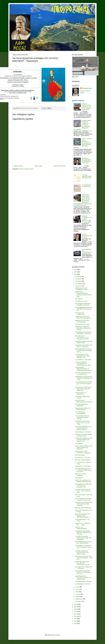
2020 (75, 607)
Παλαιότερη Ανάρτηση (59, 166)
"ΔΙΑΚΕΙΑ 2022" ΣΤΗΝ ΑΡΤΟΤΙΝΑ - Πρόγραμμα (83, 452)
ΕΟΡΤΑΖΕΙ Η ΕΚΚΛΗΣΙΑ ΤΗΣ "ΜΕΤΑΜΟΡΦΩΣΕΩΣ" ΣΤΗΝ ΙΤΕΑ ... (84, 558)
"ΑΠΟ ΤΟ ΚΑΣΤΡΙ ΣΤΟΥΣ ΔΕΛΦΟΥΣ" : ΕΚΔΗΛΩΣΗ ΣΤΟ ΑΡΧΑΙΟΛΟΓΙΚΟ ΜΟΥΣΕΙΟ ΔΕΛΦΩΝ (83, 143)
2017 (75, 614)
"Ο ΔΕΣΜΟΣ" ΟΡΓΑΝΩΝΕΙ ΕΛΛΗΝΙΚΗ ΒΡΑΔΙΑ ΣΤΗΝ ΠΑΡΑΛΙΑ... (83, 533)
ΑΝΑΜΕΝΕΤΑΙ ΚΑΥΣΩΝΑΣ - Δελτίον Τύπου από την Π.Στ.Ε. (83, 423)
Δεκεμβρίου (79, 276)
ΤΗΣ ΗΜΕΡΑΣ (79, 299)
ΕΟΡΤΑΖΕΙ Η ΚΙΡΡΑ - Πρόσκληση (81, 475)
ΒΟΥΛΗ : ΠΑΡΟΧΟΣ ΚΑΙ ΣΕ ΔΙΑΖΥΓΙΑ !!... (87, 236)
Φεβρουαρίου (79, 599)
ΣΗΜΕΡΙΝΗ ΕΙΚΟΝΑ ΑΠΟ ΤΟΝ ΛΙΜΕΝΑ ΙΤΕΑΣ (84, 342)
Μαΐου (77, 592)
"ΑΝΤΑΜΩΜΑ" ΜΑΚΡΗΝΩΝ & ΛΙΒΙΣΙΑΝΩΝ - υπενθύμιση (83, 333)
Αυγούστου (79, 286)
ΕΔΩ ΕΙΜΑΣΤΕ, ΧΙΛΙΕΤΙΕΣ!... (83, 458)
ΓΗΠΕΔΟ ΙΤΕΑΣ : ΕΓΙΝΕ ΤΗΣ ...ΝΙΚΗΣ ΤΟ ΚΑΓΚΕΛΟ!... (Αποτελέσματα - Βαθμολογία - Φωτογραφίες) (82, 125)
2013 (75, 624)
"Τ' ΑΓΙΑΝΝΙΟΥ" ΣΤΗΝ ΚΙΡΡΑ (83, 360)
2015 (75, 619)
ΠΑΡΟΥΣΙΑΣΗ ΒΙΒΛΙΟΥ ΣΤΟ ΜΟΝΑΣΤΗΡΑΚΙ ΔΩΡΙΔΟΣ (83, 481)
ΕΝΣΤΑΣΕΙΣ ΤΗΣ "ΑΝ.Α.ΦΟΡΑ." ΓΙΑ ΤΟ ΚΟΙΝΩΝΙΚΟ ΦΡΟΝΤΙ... (82, 337)
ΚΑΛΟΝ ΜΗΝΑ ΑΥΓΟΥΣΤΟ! (83, 584)
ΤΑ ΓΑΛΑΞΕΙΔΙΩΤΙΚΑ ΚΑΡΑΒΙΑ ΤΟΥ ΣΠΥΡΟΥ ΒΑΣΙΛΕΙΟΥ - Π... (84, 384)
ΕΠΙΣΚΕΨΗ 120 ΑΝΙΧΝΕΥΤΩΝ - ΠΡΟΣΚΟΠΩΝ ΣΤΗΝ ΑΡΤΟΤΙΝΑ (84, 504)
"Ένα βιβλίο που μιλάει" (81, 301)
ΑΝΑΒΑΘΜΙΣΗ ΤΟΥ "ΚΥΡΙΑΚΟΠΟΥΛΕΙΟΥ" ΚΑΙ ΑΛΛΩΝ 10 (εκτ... (83, 578)
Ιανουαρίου (79, 601)
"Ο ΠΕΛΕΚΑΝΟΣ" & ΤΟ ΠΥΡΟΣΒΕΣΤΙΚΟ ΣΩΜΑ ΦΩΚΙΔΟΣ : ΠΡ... (82, 356)
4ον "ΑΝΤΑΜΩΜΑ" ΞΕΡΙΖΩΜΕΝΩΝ (80, 413)
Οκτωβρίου (79, 281)
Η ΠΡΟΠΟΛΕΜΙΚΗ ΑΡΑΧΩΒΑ (83, 582)
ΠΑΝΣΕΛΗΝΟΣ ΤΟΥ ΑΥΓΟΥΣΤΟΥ (81, 394)
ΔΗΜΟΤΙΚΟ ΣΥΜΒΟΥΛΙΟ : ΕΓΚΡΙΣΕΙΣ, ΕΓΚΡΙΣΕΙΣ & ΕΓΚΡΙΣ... (83, 328)
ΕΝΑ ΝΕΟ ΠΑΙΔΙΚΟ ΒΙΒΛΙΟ (83, 460)
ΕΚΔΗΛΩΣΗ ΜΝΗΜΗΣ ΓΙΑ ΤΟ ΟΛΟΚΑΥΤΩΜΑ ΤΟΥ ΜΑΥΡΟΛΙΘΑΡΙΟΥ (83, 428)
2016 (75, 616)
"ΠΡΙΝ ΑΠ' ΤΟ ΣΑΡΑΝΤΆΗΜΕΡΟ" (81, 528)
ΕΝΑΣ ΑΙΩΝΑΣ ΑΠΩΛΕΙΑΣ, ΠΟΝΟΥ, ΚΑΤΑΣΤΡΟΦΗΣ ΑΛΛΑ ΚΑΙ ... (83, 572)
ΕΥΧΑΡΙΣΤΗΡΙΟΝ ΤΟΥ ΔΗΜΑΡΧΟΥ (81, 405)
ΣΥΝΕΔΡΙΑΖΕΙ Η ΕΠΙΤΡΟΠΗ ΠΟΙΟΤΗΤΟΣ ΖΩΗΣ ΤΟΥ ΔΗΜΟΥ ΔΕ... (83, 389)
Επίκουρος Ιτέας (87, 88)
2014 (75, 621)
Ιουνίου (78, 589)
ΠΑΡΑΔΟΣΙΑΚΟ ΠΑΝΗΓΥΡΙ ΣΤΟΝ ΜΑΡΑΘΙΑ (83, 409)
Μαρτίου (78, 597)
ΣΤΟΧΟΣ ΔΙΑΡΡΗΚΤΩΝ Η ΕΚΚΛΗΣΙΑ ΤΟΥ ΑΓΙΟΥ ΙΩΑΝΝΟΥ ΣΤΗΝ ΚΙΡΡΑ (87, 107)
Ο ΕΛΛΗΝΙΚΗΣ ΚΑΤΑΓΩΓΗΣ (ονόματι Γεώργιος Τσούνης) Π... (83, 547)
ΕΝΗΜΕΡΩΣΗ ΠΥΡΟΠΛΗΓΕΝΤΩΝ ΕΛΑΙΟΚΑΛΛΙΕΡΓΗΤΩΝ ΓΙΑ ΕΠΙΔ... (83, 294)
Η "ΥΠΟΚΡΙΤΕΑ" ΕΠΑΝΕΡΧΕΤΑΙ (86, 186)
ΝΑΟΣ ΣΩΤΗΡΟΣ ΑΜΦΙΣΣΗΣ (83, 508)
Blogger (58, 635)
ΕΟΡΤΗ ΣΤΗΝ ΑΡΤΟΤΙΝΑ (82, 324)
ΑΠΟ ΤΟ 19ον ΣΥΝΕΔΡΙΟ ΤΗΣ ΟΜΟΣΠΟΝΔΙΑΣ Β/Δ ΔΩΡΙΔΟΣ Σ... (84, 447)
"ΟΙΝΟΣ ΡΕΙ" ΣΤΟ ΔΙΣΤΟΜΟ (83, 466)
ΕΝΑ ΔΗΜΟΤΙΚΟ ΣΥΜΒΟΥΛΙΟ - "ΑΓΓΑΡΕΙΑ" (83, 568)
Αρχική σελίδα (38, 166)
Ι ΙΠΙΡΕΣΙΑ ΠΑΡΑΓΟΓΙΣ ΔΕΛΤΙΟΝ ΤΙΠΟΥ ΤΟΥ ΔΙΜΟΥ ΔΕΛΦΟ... (82, 553)
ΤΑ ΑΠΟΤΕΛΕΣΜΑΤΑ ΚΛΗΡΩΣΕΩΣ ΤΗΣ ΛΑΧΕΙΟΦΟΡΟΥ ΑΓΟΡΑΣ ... (84, 364)
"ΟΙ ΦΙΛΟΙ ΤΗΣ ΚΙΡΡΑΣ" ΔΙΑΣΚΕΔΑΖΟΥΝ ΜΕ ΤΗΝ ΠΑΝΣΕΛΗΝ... (83, 538)
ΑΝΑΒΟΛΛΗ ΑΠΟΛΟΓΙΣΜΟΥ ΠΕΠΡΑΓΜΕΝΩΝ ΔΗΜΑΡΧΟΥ (87, 161)
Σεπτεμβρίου (79, 284)
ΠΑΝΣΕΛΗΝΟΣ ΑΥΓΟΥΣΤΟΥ (83, 432)
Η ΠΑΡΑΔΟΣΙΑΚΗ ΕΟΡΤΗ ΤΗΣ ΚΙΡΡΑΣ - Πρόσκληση (84, 346)
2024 (75, 270)
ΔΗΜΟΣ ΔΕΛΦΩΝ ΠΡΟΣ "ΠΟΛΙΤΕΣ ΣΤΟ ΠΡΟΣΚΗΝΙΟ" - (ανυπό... (83, 563)
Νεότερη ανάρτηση (18, 166)
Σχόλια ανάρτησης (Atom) (27, 169)
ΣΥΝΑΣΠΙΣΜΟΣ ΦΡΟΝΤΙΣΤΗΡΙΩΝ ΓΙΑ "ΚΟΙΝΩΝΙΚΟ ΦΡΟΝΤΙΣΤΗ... (84, 369)
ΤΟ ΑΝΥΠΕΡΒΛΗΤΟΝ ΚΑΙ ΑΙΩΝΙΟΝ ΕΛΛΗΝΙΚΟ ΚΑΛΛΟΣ (82, 417)
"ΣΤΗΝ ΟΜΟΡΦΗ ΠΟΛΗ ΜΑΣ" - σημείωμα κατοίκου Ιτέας (84, 499)
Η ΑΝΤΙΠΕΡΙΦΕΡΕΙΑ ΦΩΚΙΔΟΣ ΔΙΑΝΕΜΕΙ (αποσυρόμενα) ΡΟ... (84, 309)
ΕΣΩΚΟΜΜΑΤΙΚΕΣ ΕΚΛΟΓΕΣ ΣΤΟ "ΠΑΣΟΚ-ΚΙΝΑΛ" (83, 543)
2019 (75, 609)
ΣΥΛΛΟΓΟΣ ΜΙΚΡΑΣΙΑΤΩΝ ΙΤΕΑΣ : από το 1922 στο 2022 (83, 491)
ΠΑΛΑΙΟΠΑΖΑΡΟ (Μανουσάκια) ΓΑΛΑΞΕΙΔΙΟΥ (84, 401)
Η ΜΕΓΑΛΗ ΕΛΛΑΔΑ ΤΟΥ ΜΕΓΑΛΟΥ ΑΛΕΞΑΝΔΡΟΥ (83, 317)
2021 (75, 604)
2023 (75, 272)
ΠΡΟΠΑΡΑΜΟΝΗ (80, 455)
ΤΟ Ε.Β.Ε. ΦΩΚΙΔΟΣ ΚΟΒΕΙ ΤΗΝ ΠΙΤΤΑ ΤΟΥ (87, 176)
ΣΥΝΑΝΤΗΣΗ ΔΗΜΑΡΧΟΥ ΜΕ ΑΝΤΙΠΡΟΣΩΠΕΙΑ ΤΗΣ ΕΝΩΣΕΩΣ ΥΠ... (83, 440)
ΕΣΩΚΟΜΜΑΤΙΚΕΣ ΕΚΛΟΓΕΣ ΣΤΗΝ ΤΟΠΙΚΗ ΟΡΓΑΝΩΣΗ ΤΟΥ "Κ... (83, 351)
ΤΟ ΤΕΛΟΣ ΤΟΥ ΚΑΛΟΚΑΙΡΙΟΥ (80, 314)
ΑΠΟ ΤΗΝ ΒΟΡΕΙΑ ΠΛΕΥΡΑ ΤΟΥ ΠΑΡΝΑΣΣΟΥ (83, 374)
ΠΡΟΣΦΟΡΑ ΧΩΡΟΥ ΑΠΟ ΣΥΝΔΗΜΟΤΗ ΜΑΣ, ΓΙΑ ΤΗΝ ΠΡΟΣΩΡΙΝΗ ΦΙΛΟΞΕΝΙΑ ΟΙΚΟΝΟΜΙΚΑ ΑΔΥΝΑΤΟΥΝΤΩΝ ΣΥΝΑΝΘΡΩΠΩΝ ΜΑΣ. (82, 200)
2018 (75, 612)
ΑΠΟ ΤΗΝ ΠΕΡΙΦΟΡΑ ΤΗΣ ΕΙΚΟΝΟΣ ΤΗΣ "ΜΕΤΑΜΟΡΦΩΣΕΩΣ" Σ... (83, 516)
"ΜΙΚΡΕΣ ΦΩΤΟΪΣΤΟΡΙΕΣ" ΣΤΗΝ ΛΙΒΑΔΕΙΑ (83, 321)
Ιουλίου (78, 587)
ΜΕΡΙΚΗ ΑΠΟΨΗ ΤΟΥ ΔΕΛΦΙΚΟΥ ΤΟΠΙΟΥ (81, 289)
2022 (75, 274)
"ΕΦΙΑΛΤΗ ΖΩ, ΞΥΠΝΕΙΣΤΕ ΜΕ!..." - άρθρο (83, 524)
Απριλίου (78, 594)
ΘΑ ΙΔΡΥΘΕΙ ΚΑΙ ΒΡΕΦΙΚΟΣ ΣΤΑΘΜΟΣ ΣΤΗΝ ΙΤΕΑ (83, 304)
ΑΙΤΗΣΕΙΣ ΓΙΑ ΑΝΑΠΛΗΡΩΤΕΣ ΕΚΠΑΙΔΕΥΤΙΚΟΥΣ (84, 435)
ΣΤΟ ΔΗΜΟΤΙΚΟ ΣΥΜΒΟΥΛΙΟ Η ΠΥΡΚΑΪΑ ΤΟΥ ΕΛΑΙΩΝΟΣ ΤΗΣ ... (83, 486)
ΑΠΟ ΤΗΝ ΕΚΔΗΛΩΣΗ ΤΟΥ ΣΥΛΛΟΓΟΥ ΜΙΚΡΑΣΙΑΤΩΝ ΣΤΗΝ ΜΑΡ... (83, 470)
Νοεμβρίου (78, 279)
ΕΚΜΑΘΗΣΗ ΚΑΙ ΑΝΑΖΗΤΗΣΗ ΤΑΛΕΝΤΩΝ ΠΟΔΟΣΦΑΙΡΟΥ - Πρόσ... (84, 378)
